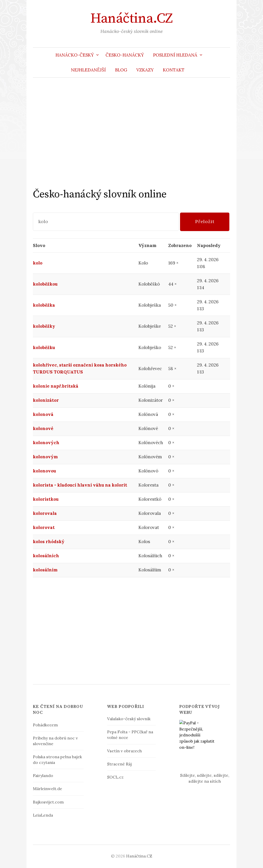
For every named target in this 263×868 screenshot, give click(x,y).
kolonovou (44, 471)
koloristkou (46, 499)
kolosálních (46, 556)
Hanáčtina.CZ (131, 19)
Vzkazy (145, 70)
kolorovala (45, 513)
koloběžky (44, 326)
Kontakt (174, 70)
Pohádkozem (45, 725)
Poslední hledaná (175, 55)
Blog (121, 70)
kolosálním (45, 570)
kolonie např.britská (56, 386)
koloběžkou (45, 284)
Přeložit (205, 221)
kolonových (46, 443)
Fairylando (43, 775)
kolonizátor (46, 400)
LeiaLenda (43, 815)
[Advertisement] (131, 133)
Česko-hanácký (125, 55)
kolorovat (44, 527)
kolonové (43, 428)
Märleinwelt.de (48, 789)
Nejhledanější (88, 70)
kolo (38, 263)
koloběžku (44, 348)
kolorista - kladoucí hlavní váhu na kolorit (80, 485)
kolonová (43, 414)
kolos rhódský (49, 542)
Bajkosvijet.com (48, 802)
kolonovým (45, 457)
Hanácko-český (75, 55)
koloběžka (44, 305)
